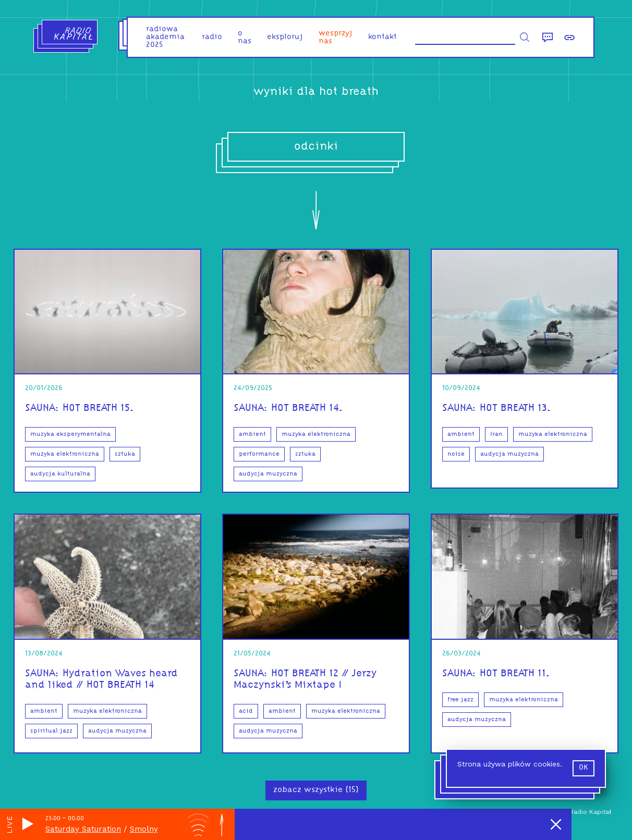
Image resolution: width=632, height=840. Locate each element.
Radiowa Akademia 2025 (165, 37)
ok (584, 768)
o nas (245, 38)
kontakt (382, 37)
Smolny (144, 829)
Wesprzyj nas (336, 38)
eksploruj (285, 37)
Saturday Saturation (83, 829)
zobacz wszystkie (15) (316, 790)
